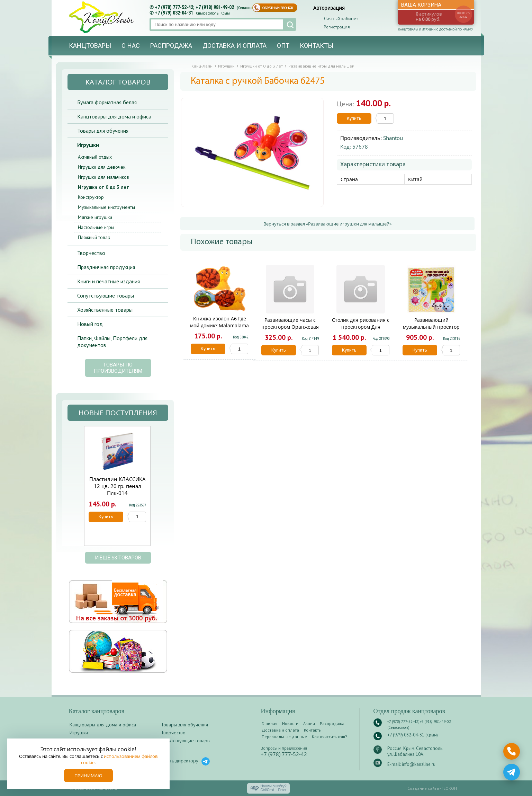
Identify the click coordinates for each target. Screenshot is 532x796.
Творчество (91, 253)
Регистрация (337, 27)
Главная (269, 723)
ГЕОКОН (449, 788)
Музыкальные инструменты (106, 207)
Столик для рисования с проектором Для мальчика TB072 (361, 327)
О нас (131, 46)
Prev (75, 490)
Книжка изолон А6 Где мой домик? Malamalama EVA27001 (219, 325)
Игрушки (88, 145)
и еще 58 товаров (118, 558)
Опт (283, 46)
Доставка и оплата (235, 46)
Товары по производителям (118, 368)
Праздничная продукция (106, 267)
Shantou (393, 138)
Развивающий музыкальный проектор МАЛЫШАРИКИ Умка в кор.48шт (431, 330)
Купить (354, 118)
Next (159, 490)
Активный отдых (95, 157)
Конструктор (91, 197)
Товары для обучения (103, 131)
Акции (309, 723)
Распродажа (171, 46)
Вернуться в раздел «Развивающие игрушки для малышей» (327, 224)
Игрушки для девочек (102, 167)
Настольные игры (96, 227)
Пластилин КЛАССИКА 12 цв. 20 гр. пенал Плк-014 (118, 486)
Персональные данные (284, 737)
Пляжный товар (94, 237)
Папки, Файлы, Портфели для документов (112, 342)
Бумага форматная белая (107, 102)
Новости (290, 723)
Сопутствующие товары (106, 295)
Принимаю (88, 776)
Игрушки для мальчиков (103, 177)
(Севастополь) (249, 8)
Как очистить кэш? (330, 737)
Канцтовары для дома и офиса (114, 116)
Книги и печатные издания (109, 281)
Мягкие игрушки (95, 217)
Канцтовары (90, 46)
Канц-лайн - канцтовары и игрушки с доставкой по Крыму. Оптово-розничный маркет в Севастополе (102, 17)
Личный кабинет (341, 19)
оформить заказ (463, 15)
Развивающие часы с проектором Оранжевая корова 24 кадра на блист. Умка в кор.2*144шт (290, 330)
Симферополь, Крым (213, 13)
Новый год (90, 324)
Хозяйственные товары (105, 310)
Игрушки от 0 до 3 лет (103, 187)
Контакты (317, 46)
